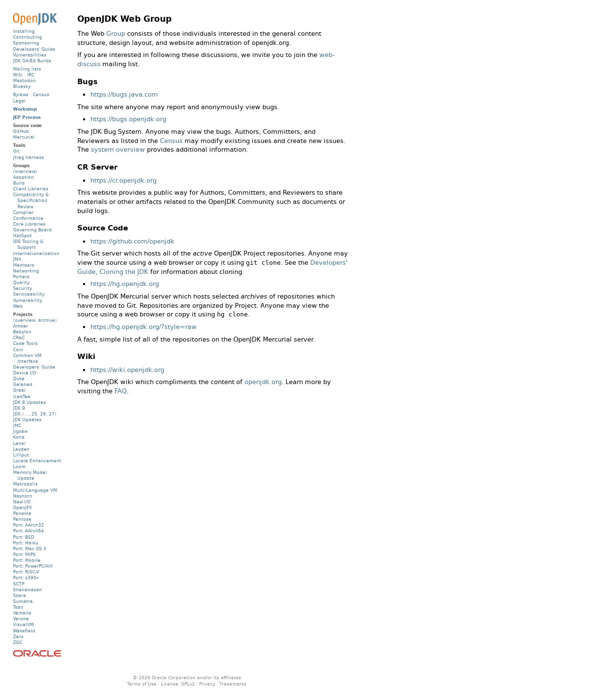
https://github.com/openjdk (132, 241)
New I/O (22, 502)
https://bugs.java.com (124, 94)
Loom (19, 466)
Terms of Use (142, 684)
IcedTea (22, 396)
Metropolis (25, 484)
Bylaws (21, 94)
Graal (19, 390)
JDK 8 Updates (29, 402)
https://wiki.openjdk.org (127, 370)
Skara (20, 595)
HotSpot (22, 236)
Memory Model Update (30, 475)
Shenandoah (28, 590)
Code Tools (25, 343)
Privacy (207, 684)
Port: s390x (26, 578)
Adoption (23, 177)
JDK (17, 414)
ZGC (18, 642)
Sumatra (23, 601)
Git (16, 151)
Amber (21, 326)
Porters (21, 277)
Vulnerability (28, 300)
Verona (21, 619)
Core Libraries (29, 224)
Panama (22, 513)
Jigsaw (20, 431)
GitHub (21, 131)
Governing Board (32, 230)
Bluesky (22, 86)
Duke (19, 379)
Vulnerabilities (30, 55)
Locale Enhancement (37, 461)
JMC (17, 425)
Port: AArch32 (29, 525)
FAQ (121, 391)
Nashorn (23, 496)
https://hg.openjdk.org (125, 284)
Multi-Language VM (35, 490)
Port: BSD (24, 537)
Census (171, 141)
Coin (18, 350)
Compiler (23, 212)
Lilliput (21, 455)
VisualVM (23, 624)
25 (34, 414)
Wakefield (24, 631)
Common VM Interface (27, 358)
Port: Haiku (26, 543)
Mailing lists (27, 69)
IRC (31, 75)
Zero (18, 636)
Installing (24, 31)
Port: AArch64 (29, 531)
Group (116, 34)
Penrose (22, 519)
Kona (19, 437)
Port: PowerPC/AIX (33, 566)
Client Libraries (31, 189)
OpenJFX (22, 507)
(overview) (25, 171)
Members (24, 265)
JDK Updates (27, 420)
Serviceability (29, 294)
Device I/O (25, 373)
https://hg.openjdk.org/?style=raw (144, 327)
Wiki (18, 75)
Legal (19, 101)
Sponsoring (26, 43)
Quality (21, 282)
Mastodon (24, 80)
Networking (26, 271)
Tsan (18, 607)
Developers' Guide (34, 49)
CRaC (19, 337)
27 (52, 414)
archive (47, 320)
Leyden (21, 449)
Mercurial (24, 137)
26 (43, 414)
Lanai (19, 443)
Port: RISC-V (26, 572)
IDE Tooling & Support (28, 244)
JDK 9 (19, 408)
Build (19, 183)
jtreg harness (29, 157)
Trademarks (233, 684)
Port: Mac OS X (30, 549)
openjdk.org (263, 382)
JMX (17, 259)
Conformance (28, 218)
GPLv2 (188, 684)
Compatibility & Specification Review (31, 200)
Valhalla (22, 613)
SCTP (19, 584)
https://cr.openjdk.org (123, 180)
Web (18, 306)
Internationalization (36, 253)
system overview (118, 150)
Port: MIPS (24, 554)
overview (25, 320)
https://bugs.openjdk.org (128, 119)
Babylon (22, 332)
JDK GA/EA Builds (32, 61)
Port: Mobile (27, 560)
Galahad (23, 384)
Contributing (28, 37)
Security (22, 288)
